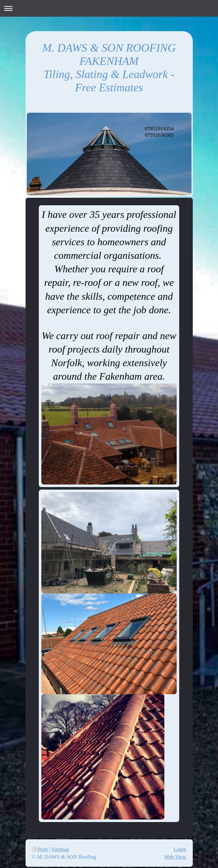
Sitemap (60, 849)
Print (40, 849)
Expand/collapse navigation (109, 8)
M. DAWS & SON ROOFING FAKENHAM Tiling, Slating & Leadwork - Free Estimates (109, 68)
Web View (175, 857)
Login (180, 849)
